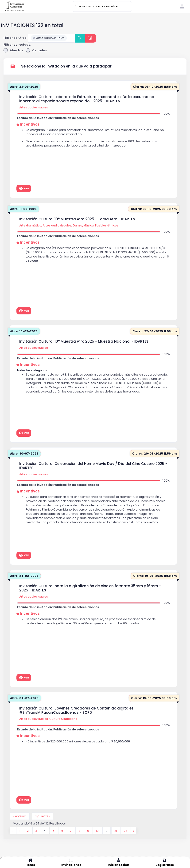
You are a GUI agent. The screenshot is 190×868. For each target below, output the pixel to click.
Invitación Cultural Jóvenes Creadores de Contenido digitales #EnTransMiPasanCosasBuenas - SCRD (76, 710)
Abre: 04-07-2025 (24, 698)
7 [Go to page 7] (71, 831)
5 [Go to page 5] (54, 831)
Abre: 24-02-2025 (24, 576)
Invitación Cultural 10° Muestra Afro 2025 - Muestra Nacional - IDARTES (84, 341)
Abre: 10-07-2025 (24, 331)
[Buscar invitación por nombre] (102, 6)
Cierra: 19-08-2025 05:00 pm (154, 698)
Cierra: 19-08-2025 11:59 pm (155, 576)
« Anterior (20, 816)
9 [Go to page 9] (88, 831)
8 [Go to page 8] (80, 831)
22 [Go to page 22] (126, 831)
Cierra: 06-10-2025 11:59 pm (155, 87)
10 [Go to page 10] (98, 831)
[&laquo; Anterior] (13, 831)
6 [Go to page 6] (63, 831)
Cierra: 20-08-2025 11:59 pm (155, 454)
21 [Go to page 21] (116, 831)
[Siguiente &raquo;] (134, 831)
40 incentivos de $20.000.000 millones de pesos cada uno (78, 741)
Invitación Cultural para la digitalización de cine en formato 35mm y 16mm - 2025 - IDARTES (90, 588)
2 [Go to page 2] (28, 831)
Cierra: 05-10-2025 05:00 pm (154, 209)
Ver (24, 188)
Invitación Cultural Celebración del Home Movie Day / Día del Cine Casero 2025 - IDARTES (93, 466)
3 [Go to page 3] (37, 831)
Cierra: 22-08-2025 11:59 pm (155, 331)
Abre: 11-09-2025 (23, 209)
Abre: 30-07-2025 (24, 454)
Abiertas (13, 50)
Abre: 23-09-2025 (24, 87)
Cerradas (36, 50)
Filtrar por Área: (15, 38)
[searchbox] (69, 38)
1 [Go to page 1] (20, 831)
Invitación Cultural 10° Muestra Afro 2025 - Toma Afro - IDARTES (77, 219)
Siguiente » (43, 816)
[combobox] (51, 38)
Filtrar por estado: (17, 45)
